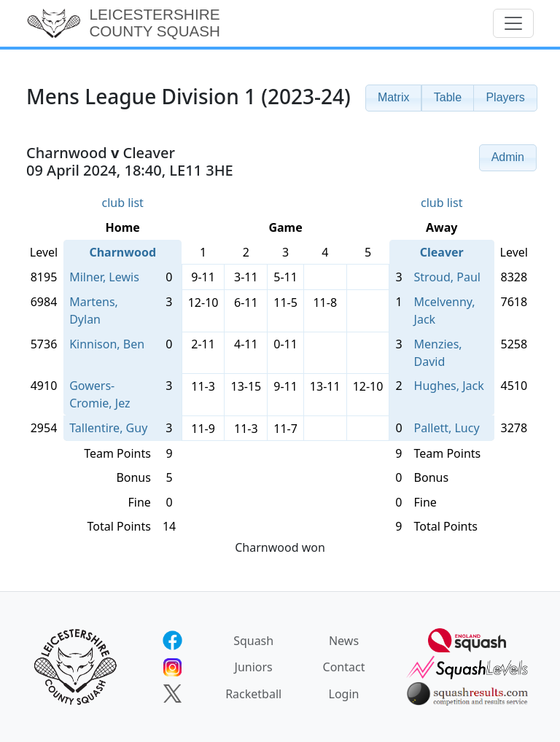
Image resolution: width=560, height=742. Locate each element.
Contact (344, 667)
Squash (253, 641)
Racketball (253, 694)
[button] (394, 98)
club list (122, 203)
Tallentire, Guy (108, 428)
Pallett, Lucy (447, 428)
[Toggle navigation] (513, 23)
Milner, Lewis (104, 277)
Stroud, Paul (447, 277)
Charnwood (122, 252)
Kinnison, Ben (107, 344)
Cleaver (442, 252)
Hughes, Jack (449, 386)
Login (344, 694)
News (344, 641)
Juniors (254, 667)
